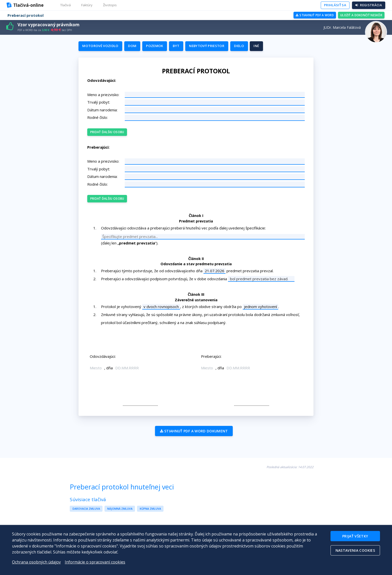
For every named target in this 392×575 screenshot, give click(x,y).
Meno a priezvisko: (106, 97)
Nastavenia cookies (355, 551)
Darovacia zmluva (86, 513)
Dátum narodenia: (105, 112)
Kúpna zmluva (150, 513)
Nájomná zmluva (120, 513)
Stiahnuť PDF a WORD (313, 15)
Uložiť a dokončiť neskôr (360, 15)
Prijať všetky (355, 536)
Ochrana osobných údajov (36, 562)
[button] (66, 5)
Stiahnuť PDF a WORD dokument (193, 436)
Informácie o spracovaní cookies (95, 562)
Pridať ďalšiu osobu (109, 134)
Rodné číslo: (100, 120)
